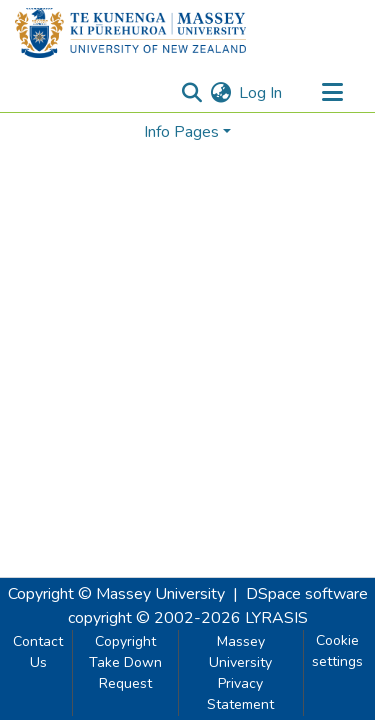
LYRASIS (276, 618)
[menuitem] (220, 93)
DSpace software (307, 594)
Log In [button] (261, 93)
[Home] (130, 33)
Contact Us (38, 652)
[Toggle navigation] (332, 93)
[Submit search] (191, 93)
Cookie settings (337, 651)
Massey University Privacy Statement (240, 673)
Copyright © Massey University (116, 594)
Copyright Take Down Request (125, 662)
